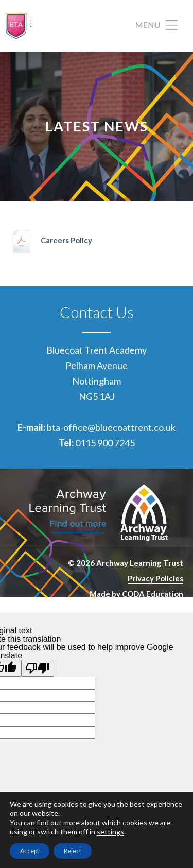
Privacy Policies (155, 578)
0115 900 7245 (105, 443)
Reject (73, 851)
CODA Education (153, 594)
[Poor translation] (38, 668)
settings (110, 832)
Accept (30, 851)
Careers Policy (66, 240)
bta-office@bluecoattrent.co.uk (111, 427)
